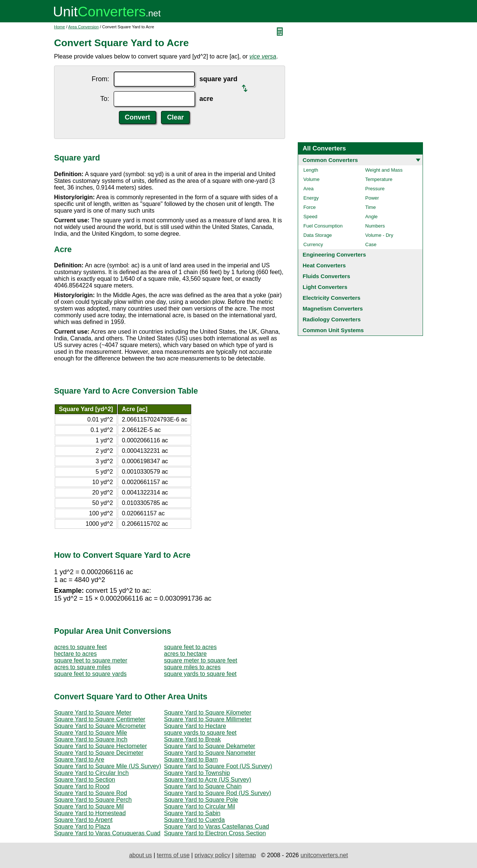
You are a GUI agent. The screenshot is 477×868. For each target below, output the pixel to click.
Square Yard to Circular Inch (91, 773)
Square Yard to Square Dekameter (210, 746)
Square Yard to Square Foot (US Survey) (218, 766)
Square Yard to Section (85, 780)
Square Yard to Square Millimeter (208, 719)
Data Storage (318, 235)
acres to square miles (82, 667)
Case (371, 244)
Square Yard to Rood (82, 786)
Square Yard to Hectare (195, 726)
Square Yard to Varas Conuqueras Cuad (107, 833)
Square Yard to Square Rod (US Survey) (218, 793)
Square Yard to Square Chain (203, 786)
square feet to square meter (91, 660)
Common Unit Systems (333, 330)
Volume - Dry (379, 235)
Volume (311, 179)
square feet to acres (190, 647)
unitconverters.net (324, 855)
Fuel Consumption (323, 226)
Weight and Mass (384, 170)
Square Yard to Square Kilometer (208, 713)
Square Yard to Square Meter (93, 713)
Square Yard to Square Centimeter (100, 719)
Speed (310, 217)
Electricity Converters (331, 298)
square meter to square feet (201, 660)
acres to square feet (80, 647)
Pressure (375, 189)
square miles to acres (192, 667)
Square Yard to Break (192, 739)
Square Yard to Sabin (192, 813)
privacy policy (212, 855)
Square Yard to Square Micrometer (100, 726)
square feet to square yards (90, 674)
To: (105, 99)
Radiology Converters (332, 319)
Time (370, 207)
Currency (313, 244)
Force (309, 207)
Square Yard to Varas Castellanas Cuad (217, 826)
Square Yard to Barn (191, 759)
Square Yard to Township (197, 773)
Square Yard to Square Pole (201, 800)
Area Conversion (83, 27)
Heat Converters (324, 265)
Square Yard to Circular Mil (200, 806)
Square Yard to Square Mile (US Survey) (108, 766)
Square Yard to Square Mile (91, 733)
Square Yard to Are (79, 759)
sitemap (246, 855)
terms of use (173, 855)
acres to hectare (185, 654)
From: (100, 79)
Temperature (379, 179)
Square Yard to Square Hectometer (100, 746)
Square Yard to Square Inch (91, 739)
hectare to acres (75, 654)
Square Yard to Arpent (83, 820)
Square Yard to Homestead (90, 813)
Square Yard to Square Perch (93, 800)
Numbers (375, 226)
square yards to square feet (200, 674)
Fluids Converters (326, 276)
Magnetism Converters (333, 309)
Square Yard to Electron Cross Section (215, 833)
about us (140, 855)
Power (372, 198)
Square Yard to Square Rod (91, 793)
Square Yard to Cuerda (194, 820)
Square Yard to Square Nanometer (210, 753)
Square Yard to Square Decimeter (99, 753)
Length (311, 170)
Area (308, 189)
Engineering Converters (334, 255)
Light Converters (325, 287)
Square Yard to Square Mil (89, 806)
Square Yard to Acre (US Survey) (208, 780)
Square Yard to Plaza (82, 826)
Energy (311, 198)
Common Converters (330, 160)
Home (59, 27)
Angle (371, 217)
